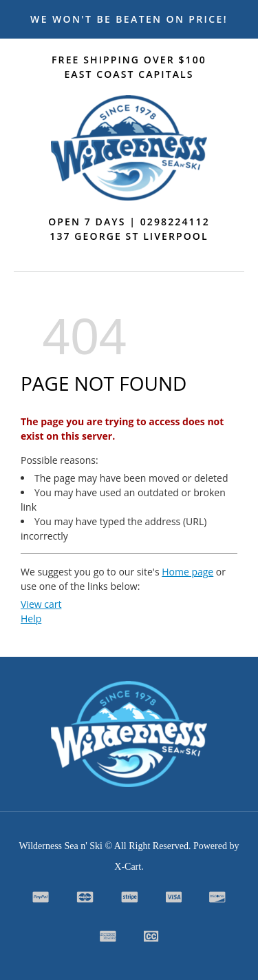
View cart (41, 604)
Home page (187, 572)
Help (31, 619)
